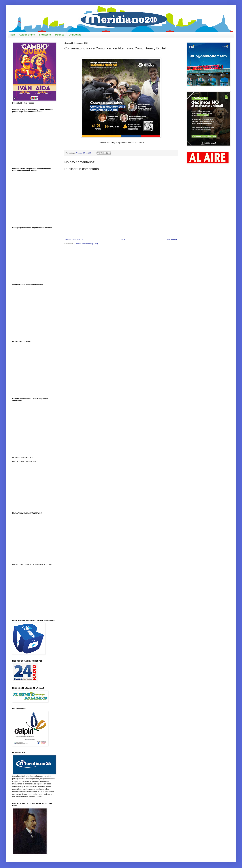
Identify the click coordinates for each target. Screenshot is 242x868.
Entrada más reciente (74, 239)
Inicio (12, 35)
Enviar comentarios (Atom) (87, 244)
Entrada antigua (170, 239)
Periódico (60, 35)
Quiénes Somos (27, 35)
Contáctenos (75, 35)
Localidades (45, 35)
